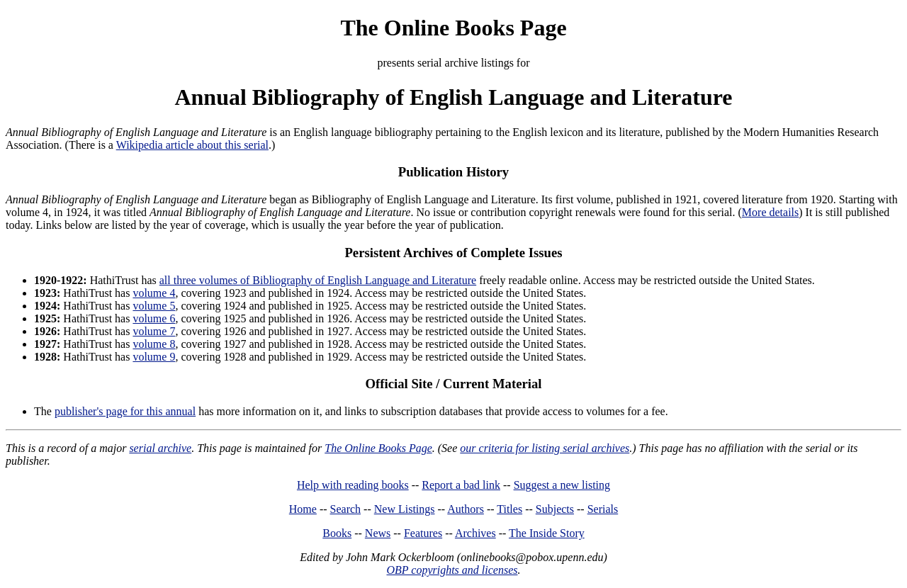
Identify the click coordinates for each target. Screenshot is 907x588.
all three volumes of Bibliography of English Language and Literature (318, 280)
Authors (466, 509)
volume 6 (154, 318)
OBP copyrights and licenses (452, 570)
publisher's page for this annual (125, 411)
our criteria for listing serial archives (545, 448)
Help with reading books (353, 485)
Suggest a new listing (562, 485)
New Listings (405, 509)
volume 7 (154, 331)
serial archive (160, 448)
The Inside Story (547, 533)
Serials (603, 509)
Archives (475, 533)
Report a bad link (461, 485)
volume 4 (154, 293)
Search (346, 509)
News (378, 533)
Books (337, 533)
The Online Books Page (453, 28)
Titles (509, 509)
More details (770, 212)
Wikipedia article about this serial (192, 145)
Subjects (555, 509)
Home (303, 509)
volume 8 (154, 344)
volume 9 (154, 357)
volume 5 (154, 306)
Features (423, 533)
